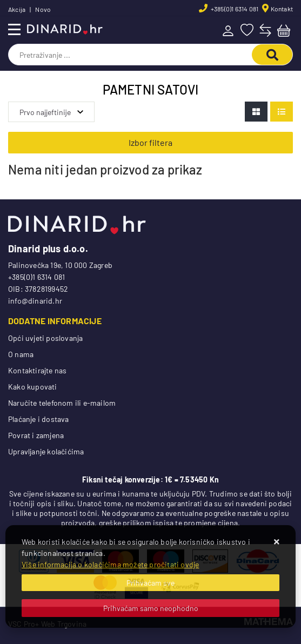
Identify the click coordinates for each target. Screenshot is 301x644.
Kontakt (282, 9)
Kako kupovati (33, 387)
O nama (21, 354)
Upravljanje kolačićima (46, 451)
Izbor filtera (150, 142)
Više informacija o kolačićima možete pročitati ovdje (110, 564)
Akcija (17, 9)
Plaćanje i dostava (39, 419)
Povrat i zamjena (36, 435)
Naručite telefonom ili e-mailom (62, 403)
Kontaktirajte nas (37, 370)
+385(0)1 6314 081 (234, 9)
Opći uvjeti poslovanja (45, 338)
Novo (43, 9)
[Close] (150, 583)
